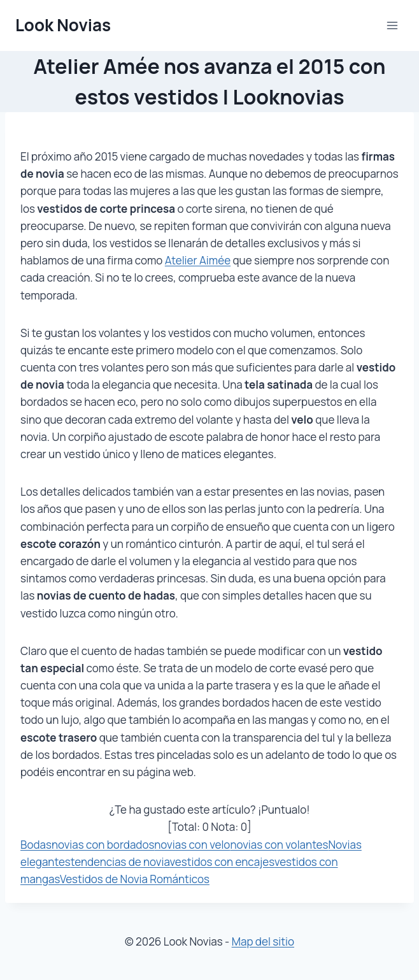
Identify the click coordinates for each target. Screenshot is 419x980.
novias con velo (192, 845)
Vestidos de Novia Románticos (135, 879)
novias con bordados (103, 845)
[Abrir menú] (392, 25)
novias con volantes (279, 845)
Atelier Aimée (198, 260)
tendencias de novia (120, 862)
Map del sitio (263, 941)
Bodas (36, 845)
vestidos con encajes (222, 862)
